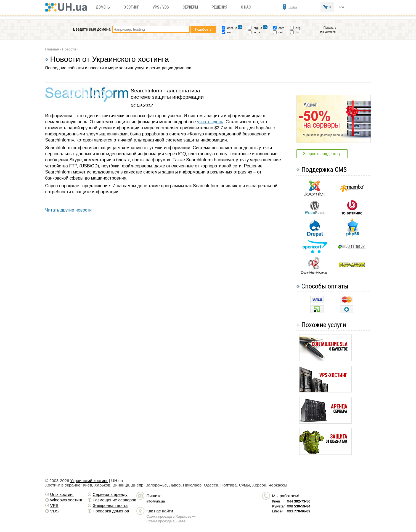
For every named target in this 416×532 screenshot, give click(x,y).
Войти (293, 7)
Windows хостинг (66, 500)
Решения (219, 7)
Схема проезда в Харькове (169, 516)
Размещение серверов (115, 500)
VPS (54, 505)
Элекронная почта (110, 505)
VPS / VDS (161, 7)
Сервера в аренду (110, 494)
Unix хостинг (62, 494)
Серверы (190, 7)
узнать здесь (210, 122)
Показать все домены (328, 30)
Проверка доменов (111, 511)
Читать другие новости (69, 210)
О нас (246, 7)
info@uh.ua (156, 501)
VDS (55, 511)
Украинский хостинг (89, 481)
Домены (103, 7)
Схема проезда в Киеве (166, 521)
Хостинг (132, 7)
